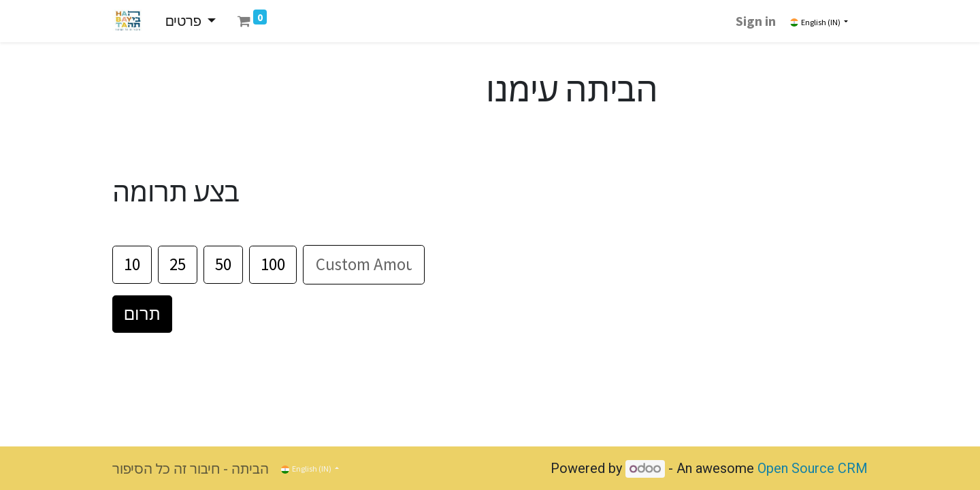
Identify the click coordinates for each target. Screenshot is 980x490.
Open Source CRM (813, 468)
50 (223, 264)
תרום (142, 314)
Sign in (756, 21)
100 (273, 264)
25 (178, 264)
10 (132, 264)
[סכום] (364, 265)
